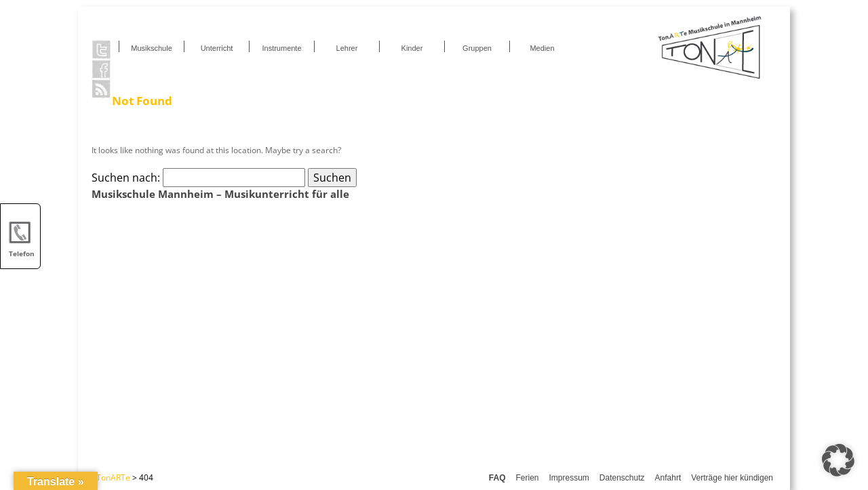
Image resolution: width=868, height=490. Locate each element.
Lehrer (347, 48)
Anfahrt (668, 478)
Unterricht (217, 48)
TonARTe (113, 477)
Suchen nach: (126, 178)
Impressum (569, 478)
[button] (838, 460)
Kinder (412, 48)
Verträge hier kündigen (732, 478)
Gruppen (477, 48)
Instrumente (281, 48)
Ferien (527, 478)
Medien (542, 48)
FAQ (497, 478)
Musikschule (152, 48)
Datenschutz (622, 478)
